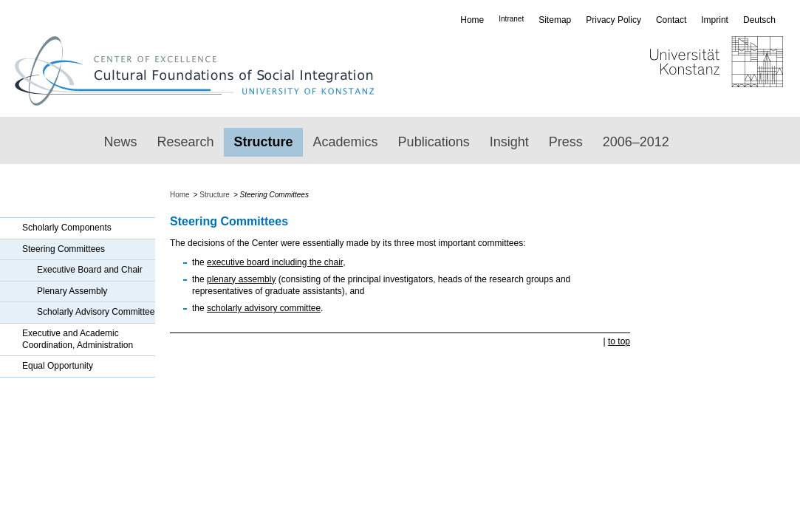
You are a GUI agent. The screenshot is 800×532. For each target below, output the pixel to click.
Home (472, 20)
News (121, 142)
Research (186, 142)
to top (619, 341)
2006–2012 (636, 142)
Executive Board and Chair (90, 270)
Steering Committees (64, 249)
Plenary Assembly (72, 291)
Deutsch (759, 20)
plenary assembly (241, 279)
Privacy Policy (613, 20)
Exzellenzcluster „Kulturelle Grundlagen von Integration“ (201, 71)
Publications (434, 142)
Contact (671, 20)
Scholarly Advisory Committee (96, 312)
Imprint (715, 20)
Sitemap (555, 20)
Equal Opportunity (58, 366)
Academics (346, 142)
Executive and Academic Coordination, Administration (78, 339)
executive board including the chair (275, 262)
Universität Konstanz (673, 71)
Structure (264, 142)
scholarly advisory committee (264, 308)
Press (566, 142)
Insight (509, 142)
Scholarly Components (67, 228)
